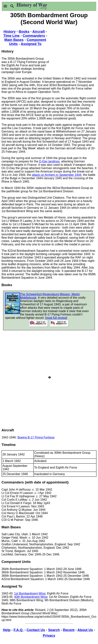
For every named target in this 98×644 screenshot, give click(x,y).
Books (24, 31)
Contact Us (36, 630)
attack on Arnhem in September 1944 (57, 175)
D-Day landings (49, 161)
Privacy (49, 635)
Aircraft (39, 31)
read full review (56, 318)
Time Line (12, 36)
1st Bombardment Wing (30, 593)
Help (7, 630)
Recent (69, 630)
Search (54, 630)
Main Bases (14, 40)
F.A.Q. (19, 630)
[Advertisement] (73, 50)
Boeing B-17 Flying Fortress (36, 437)
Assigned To (31, 44)
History (10, 31)
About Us (85, 630)
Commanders (34, 36)
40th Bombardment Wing (31, 597)
